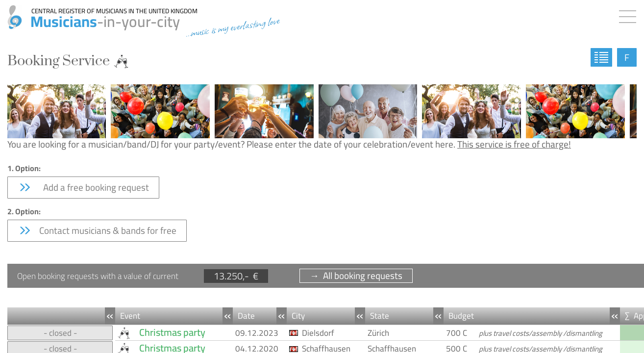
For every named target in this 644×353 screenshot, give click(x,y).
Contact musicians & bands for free (97, 230)
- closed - (60, 333)
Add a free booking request (83, 187)
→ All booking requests (356, 276)
